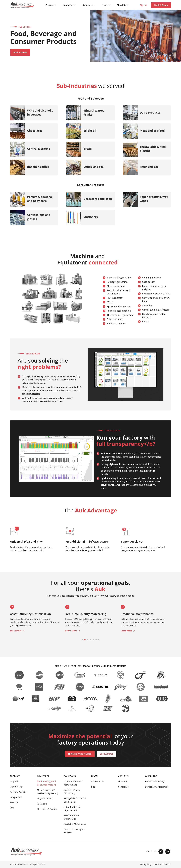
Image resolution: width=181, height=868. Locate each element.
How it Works (16, 787)
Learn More (16, 631)
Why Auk (14, 782)
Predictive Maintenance (75, 824)
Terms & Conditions (163, 865)
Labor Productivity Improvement (73, 809)
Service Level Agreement (157, 787)
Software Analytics (19, 792)
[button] (51, 5)
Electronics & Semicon (48, 809)
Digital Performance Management (74, 783)
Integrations (16, 797)
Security (14, 803)
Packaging (42, 804)
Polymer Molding (45, 799)
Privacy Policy (146, 865)
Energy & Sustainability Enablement (75, 800)
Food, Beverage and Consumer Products (47, 783)
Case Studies (97, 782)
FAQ (12, 808)
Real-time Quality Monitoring (72, 792)
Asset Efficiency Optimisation (71, 817)
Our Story (123, 782)
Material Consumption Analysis (75, 831)
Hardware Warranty (155, 782)
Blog (93, 787)
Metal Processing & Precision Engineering (47, 792)
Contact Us (123, 787)
